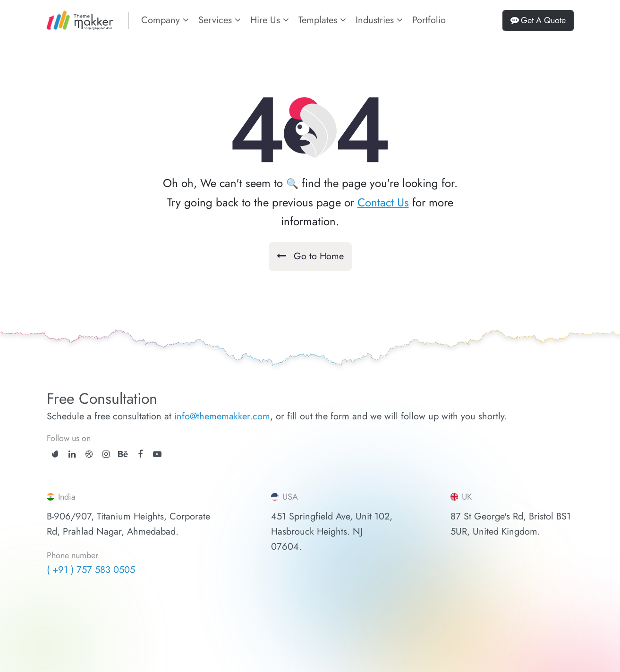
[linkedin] (72, 454)
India (61, 497)
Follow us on (69, 438)
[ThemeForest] (55, 453)
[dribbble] (89, 454)
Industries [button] (379, 20)
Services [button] (220, 20)
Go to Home (310, 256)
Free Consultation (102, 399)
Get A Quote (538, 20)
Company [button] (165, 20)
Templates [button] (322, 20)
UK (461, 497)
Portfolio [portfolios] (429, 20)
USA (285, 497)
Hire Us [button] (270, 20)
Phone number (72, 556)
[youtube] (157, 454)
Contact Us (383, 202)
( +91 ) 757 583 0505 (91, 570)
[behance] (123, 454)
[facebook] (140, 454)
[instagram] (106, 454)
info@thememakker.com (222, 416)
